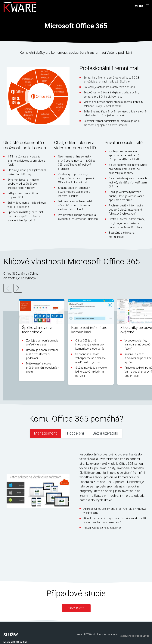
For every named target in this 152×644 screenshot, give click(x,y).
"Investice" (76, 573)
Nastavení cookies (130, 601)
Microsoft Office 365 (15, 607)
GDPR (146, 601)
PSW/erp (8, 611)
